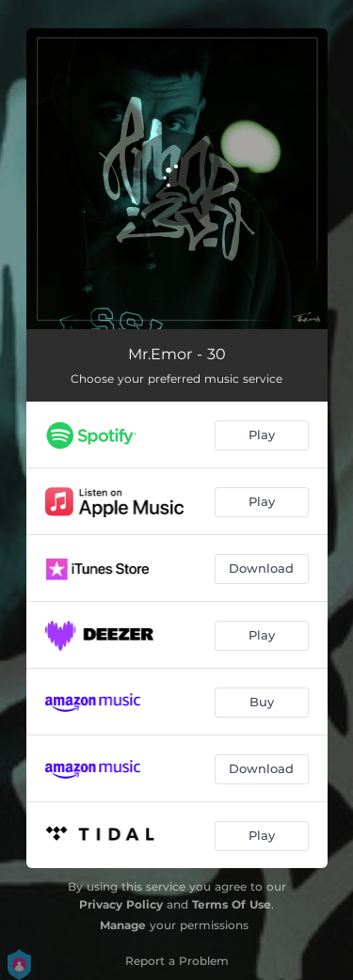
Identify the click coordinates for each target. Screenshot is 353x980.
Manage (123, 925)
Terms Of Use (232, 904)
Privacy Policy (121, 904)
